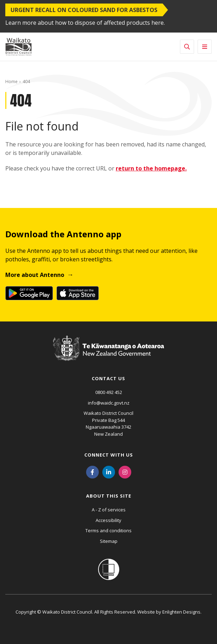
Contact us (108, 378)
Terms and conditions (108, 530)
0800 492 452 (109, 392)
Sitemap (109, 541)
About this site (109, 496)
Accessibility (108, 520)
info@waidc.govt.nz (109, 403)
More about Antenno (35, 275)
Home (11, 82)
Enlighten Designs (181, 612)
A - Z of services (109, 510)
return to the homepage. (151, 168)
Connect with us (109, 455)
